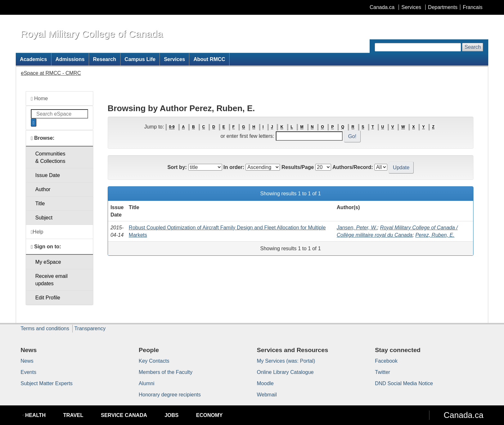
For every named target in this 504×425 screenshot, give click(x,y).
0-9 (172, 127)
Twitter (383, 372)
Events (28, 372)
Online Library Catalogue (285, 372)
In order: (234, 167)
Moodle (265, 383)
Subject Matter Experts (47, 383)
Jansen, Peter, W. (357, 228)
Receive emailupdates (51, 280)
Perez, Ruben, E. (435, 235)
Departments (443, 7)
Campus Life (140, 59)
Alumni (147, 383)
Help (37, 232)
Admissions (70, 59)
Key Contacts (154, 361)
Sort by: (177, 167)
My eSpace (48, 262)
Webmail (267, 395)
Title (40, 204)
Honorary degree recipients (170, 395)
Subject (44, 218)
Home (39, 99)
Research (104, 59)
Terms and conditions (45, 328)
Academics (34, 59)
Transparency (90, 328)
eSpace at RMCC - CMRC (51, 73)
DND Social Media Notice (404, 383)
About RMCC (209, 59)
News (27, 361)
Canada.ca (382, 7)
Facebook (386, 361)
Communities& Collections (50, 157)
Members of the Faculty (166, 372)
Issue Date (48, 175)
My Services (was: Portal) (286, 361)
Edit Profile (48, 298)
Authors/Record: (353, 167)
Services (411, 7)
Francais (473, 7)
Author (43, 189)
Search (473, 47)
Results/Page (298, 167)
